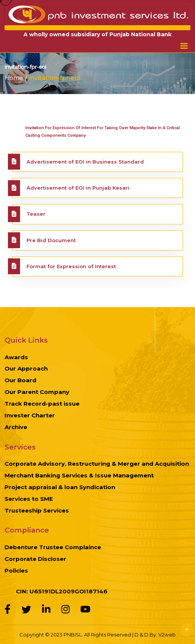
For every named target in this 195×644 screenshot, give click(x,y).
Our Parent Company (37, 392)
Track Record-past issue (42, 404)
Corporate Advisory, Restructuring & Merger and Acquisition (97, 464)
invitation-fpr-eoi (55, 78)
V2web (167, 635)
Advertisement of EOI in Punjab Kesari (78, 188)
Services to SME (29, 499)
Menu (184, 46)
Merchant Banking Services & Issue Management (79, 475)
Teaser (36, 214)
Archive (16, 427)
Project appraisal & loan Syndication (60, 487)
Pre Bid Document (51, 240)
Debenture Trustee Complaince (53, 547)
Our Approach (26, 368)
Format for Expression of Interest (71, 266)
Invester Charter (30, 415)
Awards (16, 357)
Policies (16, 571)
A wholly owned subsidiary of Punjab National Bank (97, 34)
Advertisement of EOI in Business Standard (85, 162)
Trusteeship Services (37, 510)
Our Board (20, 380)
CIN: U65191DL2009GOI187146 (62, 591)
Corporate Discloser (35, 559)
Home (14, 78)
